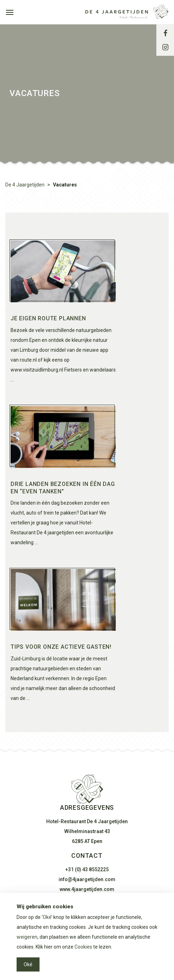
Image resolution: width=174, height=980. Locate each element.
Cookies (83, 947)
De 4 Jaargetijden (25, 185)
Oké (47, 917)
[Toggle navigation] (10, 12)
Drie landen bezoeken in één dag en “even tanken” (63, 488)
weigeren (27, 937)
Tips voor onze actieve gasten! (61, 647)
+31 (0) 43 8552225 (87, 869)
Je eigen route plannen (48, 318)
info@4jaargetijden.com (87, 879)
